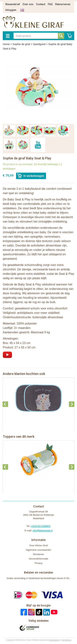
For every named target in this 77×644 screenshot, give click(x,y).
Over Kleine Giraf (39, 545)
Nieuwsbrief (13, 4)
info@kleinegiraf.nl (43, 531)
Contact (41, 4)
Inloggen (11, 10)
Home (6, 44)
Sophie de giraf (21, 44)
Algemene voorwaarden (38, 550)
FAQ (50, 4)
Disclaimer (38, 554)
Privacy (38, 563)
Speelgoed (39, 44)
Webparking (54, 640)
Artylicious (66, 640)
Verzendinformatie (38, 559)
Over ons (28, 4)
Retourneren (63, 4)
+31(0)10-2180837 (41, 526)
